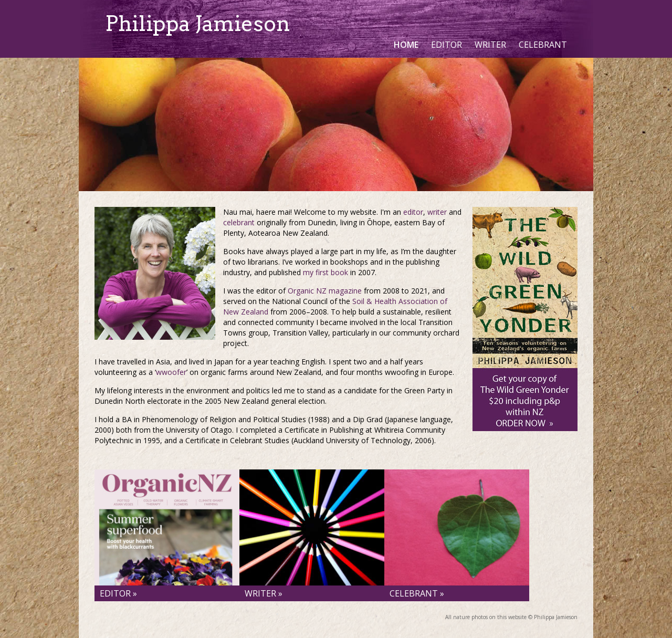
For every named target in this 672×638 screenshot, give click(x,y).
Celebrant (543, 45)
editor (413, 212)
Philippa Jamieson (198, 24)
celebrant (239, 222)
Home (406, 45)
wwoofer (171, 372)
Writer (490, 45)
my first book (325, 272)
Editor (447, 45)
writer (437, 212)
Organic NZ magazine (325, 291)
